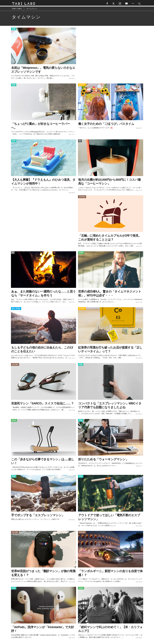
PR (80, 142)
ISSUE (81, 253)
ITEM (14, 30)
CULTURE (82, 197)
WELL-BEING (16, 309)
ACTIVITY (82, 86)
